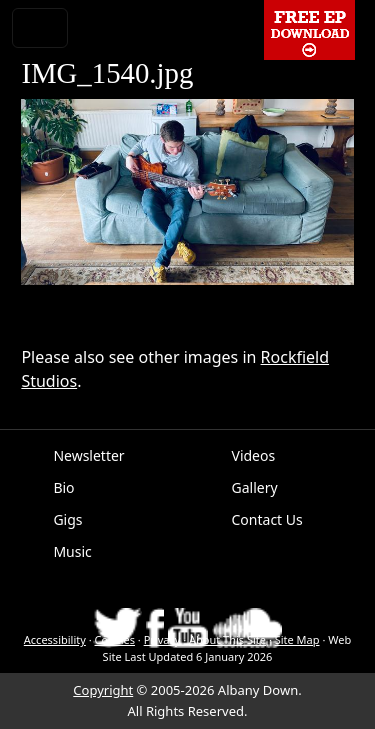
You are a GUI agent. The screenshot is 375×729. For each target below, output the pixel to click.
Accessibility (55, 639)
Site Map (297, 639)
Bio (63, 487)
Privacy (162, 639)
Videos (254, 455)
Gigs (67, 519)
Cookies (115, 639)
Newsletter (88, 455)
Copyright (103, 690)
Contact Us (267, 519)
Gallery (255, 487)
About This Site (227, 639)
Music (72, 551)
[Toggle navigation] (40, 28)
